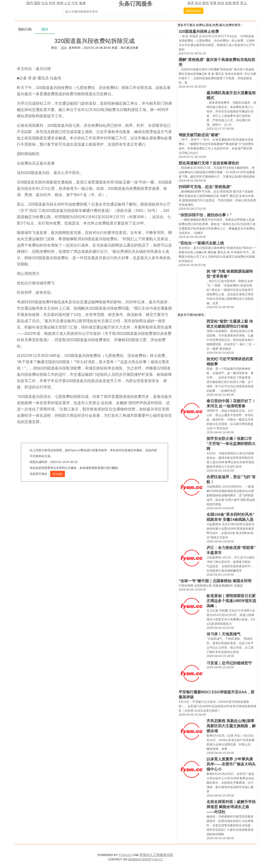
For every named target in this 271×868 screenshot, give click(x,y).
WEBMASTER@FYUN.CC (145, 859)
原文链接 (58, 474)
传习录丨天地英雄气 (224, 634)
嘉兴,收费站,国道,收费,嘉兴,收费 (210, 25)
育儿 (243, 3)
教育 (236, 3)
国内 (30, 3)
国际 (37, 3)
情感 (60, 3)
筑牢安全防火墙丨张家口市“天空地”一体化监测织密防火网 (231, 444)
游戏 (228, 3)
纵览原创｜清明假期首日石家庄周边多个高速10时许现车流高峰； (231, 601)
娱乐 (198, 3)
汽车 (75, 3)
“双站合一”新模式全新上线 (201, 243)
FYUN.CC (125, 855)
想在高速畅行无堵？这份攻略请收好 (209, 163)
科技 (221, 3)
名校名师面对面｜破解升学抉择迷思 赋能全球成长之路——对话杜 (231, 807)
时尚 (52, 3)
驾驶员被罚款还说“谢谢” (199, 135)
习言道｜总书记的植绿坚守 (229, 663)
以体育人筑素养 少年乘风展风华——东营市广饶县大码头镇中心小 (231, 764)
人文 (67, 3)
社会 (45, 3)
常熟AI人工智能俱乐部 (156, 855)
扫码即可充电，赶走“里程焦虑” (205, 187)
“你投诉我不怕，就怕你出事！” (205, 215)
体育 (191, 3)
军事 (213, 3)
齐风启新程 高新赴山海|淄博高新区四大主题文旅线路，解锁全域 (231, 726)
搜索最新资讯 (193, 11)
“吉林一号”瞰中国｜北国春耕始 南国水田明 (215, 581)
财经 (206, 3)
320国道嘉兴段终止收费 (199, 32)
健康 (82, 3)
